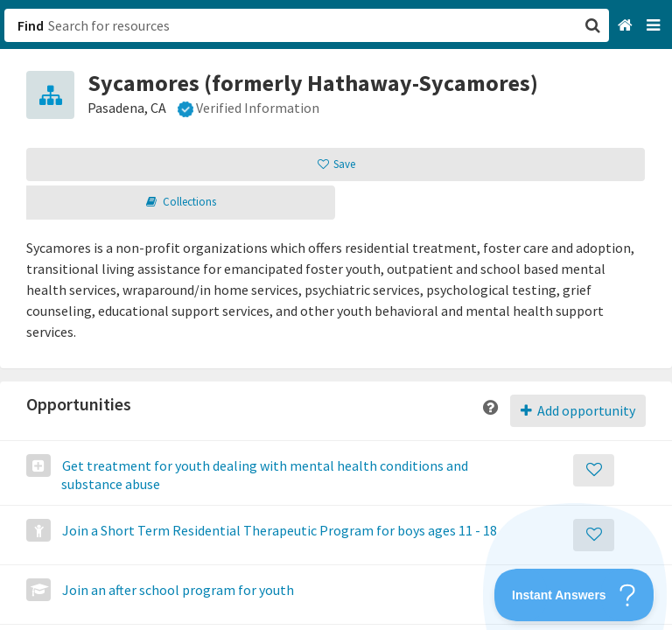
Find (31, 25)
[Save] (594, 470)
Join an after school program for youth (177, 590)
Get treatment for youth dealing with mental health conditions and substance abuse (264, 475)
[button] (336, 315)
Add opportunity (578, 410)
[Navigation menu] (655, 26)
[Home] (627, 26)
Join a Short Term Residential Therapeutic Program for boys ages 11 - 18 (278, 530)
